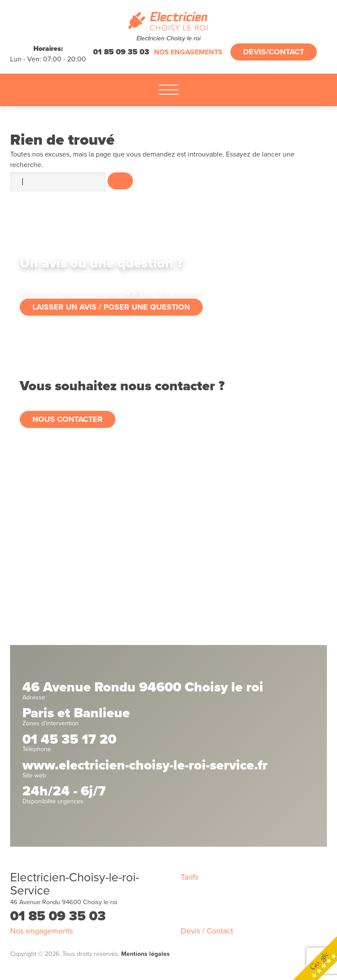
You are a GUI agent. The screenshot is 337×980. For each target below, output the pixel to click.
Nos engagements (188, 52)
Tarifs (190, 877)
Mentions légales (145, 954)
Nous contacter (68, 419)
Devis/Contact (274, 52)
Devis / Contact (207, 931)
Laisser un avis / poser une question (111, 307)
